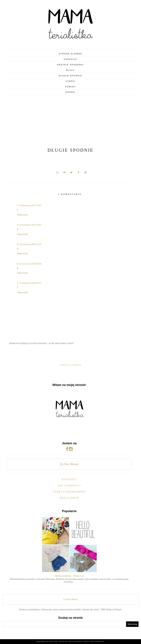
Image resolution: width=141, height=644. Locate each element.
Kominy (70, 87)
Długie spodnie (71, 76)
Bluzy (70, 70)
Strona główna (70, 54)
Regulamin (69, 498)
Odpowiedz (23, 215)
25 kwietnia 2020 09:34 (30, 264)
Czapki (71, 81)
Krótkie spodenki (70, 65)
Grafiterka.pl (97, 642)
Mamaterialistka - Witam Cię (69, 576)
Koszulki (70, 59)
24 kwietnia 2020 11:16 (30, 244)
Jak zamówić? (69, 486)
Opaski (70, 92)
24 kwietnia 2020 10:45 (30, 225)
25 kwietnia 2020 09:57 (30, 283)
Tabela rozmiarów (69, 492)
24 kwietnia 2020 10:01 (30, 205)
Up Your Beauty (69, 464)
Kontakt (69, 479)
